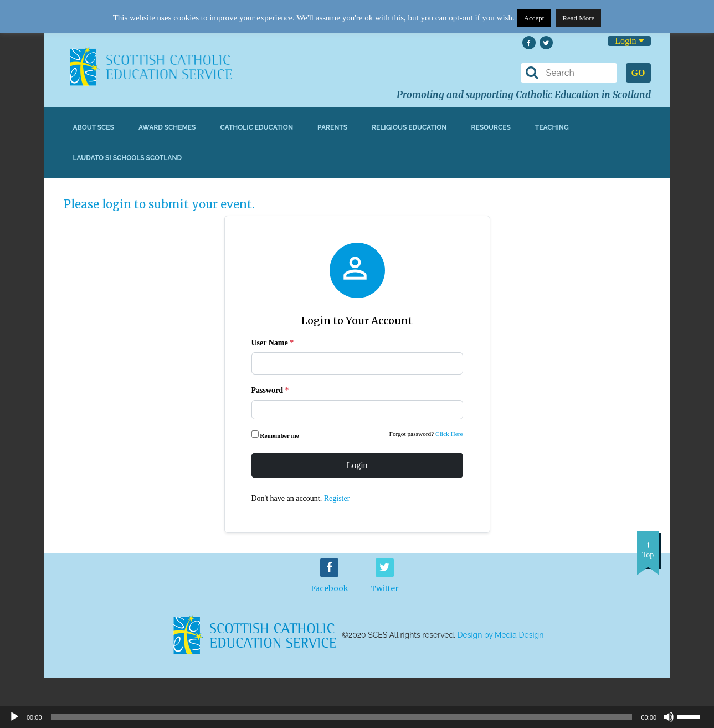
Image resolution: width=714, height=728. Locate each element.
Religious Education (409, 127)
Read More (578, 18)
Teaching (552, 127)
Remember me (276, 435)
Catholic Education (256, 127)
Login (629, 41)
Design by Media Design (501, 635)
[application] (357, 717)
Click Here (449, 434)
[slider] (693, 716)
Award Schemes (167, 127)
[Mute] (669, 717)
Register (337, 498)
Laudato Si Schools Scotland (128, 158)
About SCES (94, 127)
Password (270, 390)
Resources (490, 127)
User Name (273, 343)
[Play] (14, 717)
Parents (332, 127)
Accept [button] (534, 18)
